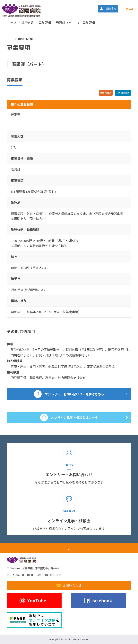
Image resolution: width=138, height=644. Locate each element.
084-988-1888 (24, 575)
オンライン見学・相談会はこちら (74, 417)
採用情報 (27, 23)
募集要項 (45, 23)
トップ (12, 23)
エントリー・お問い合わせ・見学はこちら (74, 394)
